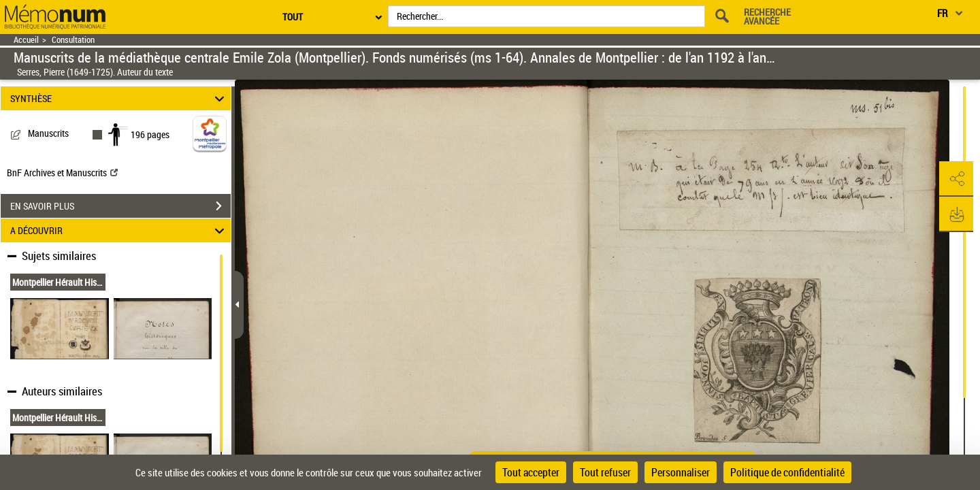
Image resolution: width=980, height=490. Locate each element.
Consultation (73, 40)
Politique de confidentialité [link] (787, 472)
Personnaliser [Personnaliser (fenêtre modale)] (681, 472)
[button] (956, 179)
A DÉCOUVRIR (119, 230)
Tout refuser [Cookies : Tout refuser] (605, 472)
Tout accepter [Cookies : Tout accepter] (531, 472)
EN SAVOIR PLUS (120, 206)
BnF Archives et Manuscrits (62, 173)
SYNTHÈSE (119, 98)
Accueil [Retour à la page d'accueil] (26, 40)
